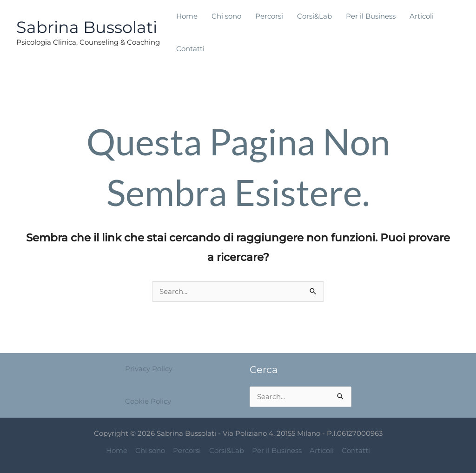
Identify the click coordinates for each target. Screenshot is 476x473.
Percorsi (269, 16)
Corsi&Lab (314, 16)
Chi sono (226, 16)
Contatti (190, 49)
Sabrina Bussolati (87, 27)
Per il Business (371, 16)
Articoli (422, 16)
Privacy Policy (149, 369)
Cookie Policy (148, 401)
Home (187, 16)
